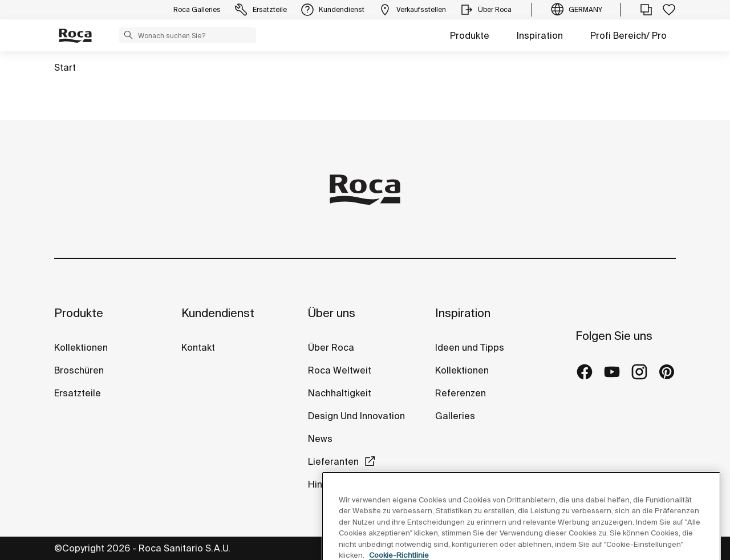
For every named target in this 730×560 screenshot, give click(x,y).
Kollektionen (81, 347)
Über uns (332, 313)
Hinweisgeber (339, 484)
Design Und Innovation (356, 416)
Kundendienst (218, 313)
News (320, 439)
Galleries (455, 416)
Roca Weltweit (340, 370)
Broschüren (79, 370)
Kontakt (198, 347)
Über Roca (331, 347)
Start (65, 67)
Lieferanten (333, 461)
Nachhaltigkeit (340, 393)
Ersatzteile (78, 393)
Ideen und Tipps (470, 347)
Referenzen (461, 393)
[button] (128, 35)
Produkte (470, 35)
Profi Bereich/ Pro (628, 35)
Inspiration (540, 35)
